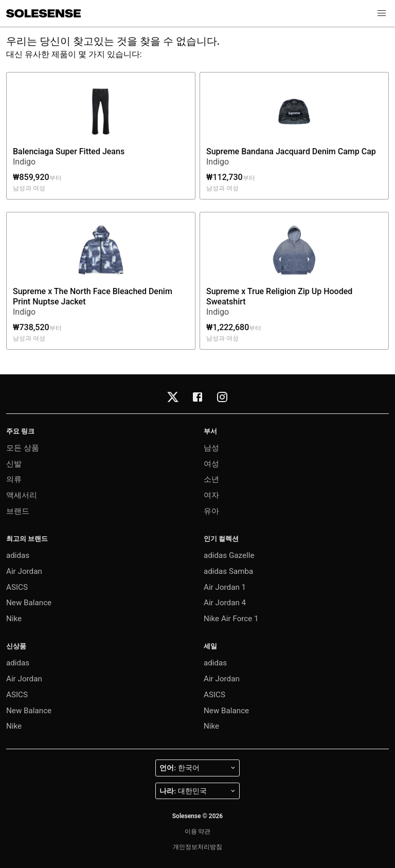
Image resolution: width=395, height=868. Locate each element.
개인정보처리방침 (197, 847)
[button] (382, 13)
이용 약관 (198, 831)
